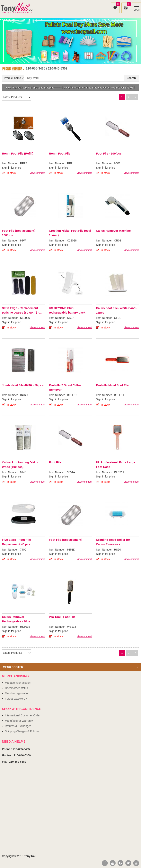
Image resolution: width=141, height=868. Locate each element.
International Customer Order (23, 715)
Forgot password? (16, 699)
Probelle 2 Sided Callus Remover (65, 387)
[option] (70, 41)
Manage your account (18, 683)
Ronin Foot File (60, 153)
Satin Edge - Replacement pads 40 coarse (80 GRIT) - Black (20, 311)
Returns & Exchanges (18, 726)
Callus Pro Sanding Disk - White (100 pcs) (20, 465)
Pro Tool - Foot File (62, 617)
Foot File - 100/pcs (109, 153)
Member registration (17, 693)
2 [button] (73, 60)
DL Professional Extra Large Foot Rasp (116, 465)
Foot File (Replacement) (66, 540)
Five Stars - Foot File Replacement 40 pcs (16, 542)
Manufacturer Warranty (19, 721)
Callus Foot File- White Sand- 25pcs (116, 310)
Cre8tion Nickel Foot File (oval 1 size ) (70, 233)
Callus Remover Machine (113, 231)
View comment (37, 173)
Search (131, 78)
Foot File (55, 462)
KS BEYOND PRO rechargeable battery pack (67, 310)
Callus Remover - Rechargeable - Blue (16, 619)
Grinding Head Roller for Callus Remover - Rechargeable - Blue (113, 542)
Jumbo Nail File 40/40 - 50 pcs (23, 385)
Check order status (16, 688)
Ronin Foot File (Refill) (18, 153)
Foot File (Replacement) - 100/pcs (19, 233)
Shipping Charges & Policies (22, 731)
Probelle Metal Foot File (112, 385)
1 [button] (68, 60)
